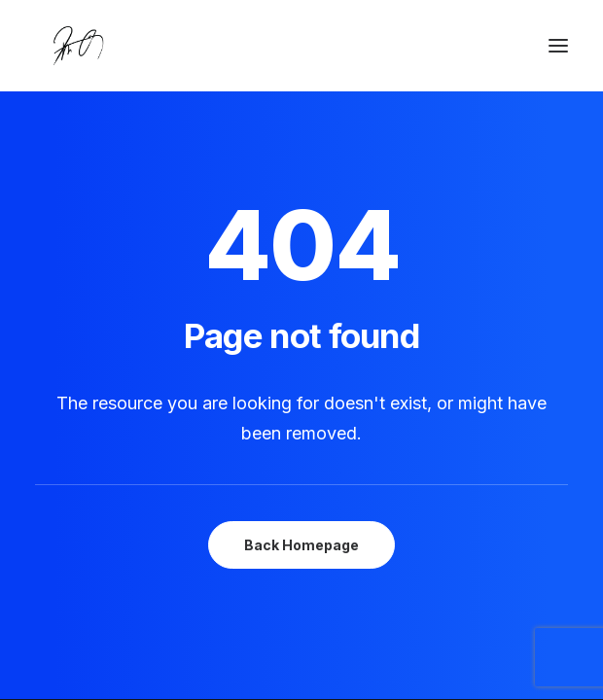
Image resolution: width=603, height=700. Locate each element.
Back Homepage (301, 545)
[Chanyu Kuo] (301, 46)
